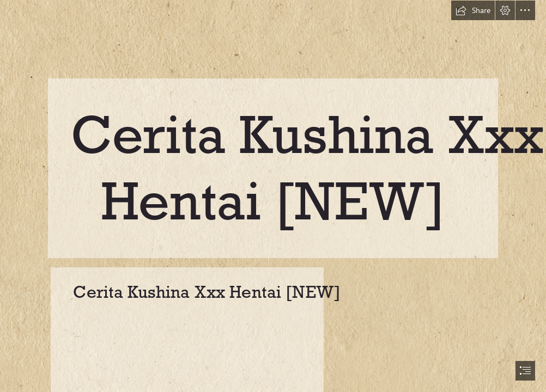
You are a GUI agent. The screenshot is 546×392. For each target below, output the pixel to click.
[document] (273, 196)
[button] (473, 10)
